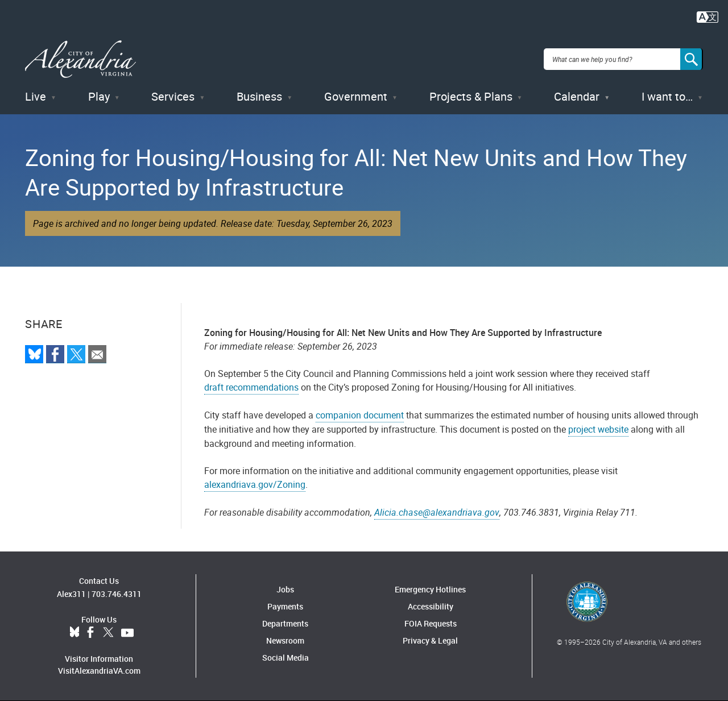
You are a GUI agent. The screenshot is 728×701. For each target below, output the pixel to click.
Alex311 (71, 594)
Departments (285, 623)
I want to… (667, 96)
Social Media (286, 658)
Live (36, 96)
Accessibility (431, 606)
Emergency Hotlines (430, 589)
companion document (360, 415)
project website (598, 429)
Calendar (577, 96)
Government (356, 96)
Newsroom (285, 640)
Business (259, 96)
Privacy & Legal (430, 640)
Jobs (285, 589)
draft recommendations (251, 387)
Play (99, 96)
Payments (285, 606)
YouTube (127, 633)
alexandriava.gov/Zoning (255, 484)
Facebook (90, 633)
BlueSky (75, 633)
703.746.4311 (117, 594)
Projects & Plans (471, 96)
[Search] (692, 59)
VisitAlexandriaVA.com (99, 671)
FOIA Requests (431, 623)
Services (173, 96)
